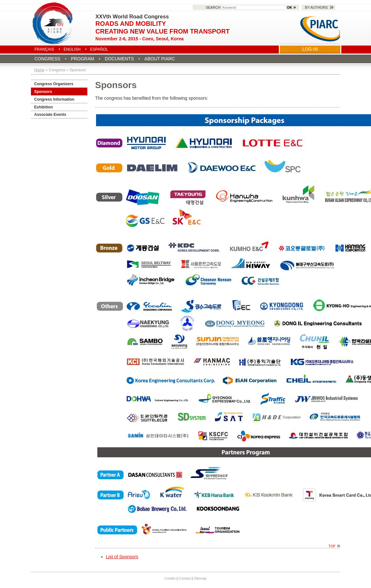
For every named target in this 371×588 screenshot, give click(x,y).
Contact (185, 578)
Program (83, 59)
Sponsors (43, 92)
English (72, 49)
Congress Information (54, 99)
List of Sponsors (122, 557)
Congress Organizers (54, 84)
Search (246, 7)
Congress (47, 59)
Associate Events (50, 115)
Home (39, 70)
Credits (170, 578)
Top (332, 546)
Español (99, 49)
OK (289, 7)
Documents (119, 59)
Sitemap (200, 578)
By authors (316, 7)
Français (44, 49)
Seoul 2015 (53, 23)
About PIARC (160, 59)
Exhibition (44, 107)
